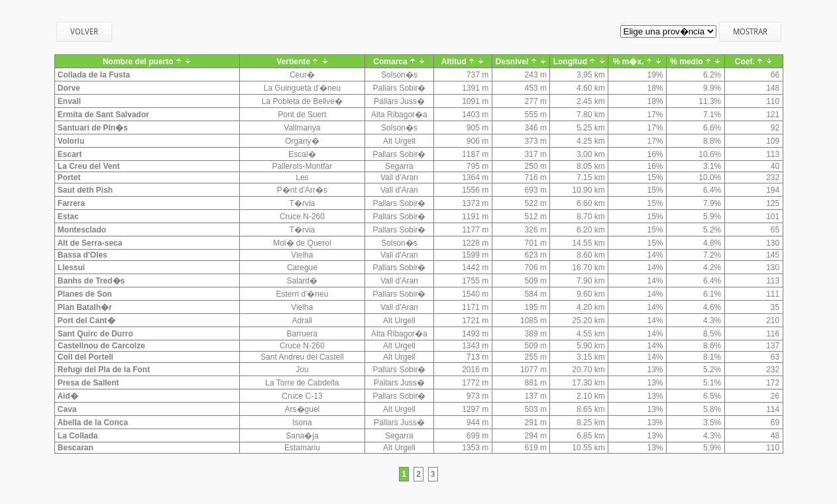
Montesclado (81, 230)
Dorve (68, 88)
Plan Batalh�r (84, 307)
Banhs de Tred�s (90, 281)
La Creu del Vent (88, 166)
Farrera (71, 203)
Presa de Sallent (87, 383)
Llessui (71, 268)
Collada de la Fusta (93, 75)
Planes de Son (84, 294)
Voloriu (70, 141)
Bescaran (75, 448)
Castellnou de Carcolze (100, 346)
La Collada (77, 436)
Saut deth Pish (84, 190)
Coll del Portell (84, 357)
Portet (68, 177)
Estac (67, 217)
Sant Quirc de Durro (94, 334)
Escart (69, 154)
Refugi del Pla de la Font (103, 370)
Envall (69, 101)
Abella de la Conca (92, 423)
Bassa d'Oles (82, 255)
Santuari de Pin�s (92, 128)
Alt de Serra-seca (89, 243)
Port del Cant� (85, 321)
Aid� (67, 396)
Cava (66, 409)
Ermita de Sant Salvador (102, 115)
